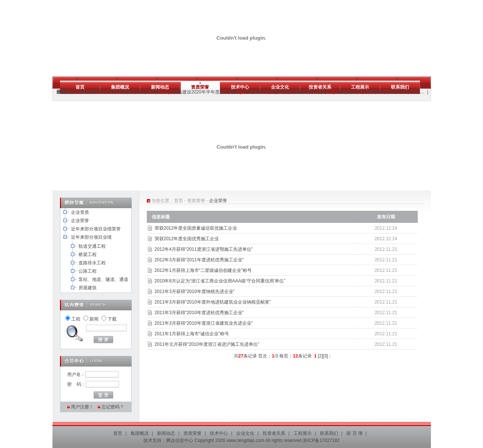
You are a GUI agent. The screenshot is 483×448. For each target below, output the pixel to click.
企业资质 (80, 212)
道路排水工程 (92, 263)
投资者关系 (320, 87)
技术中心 (240, 87)
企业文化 (280, 87)
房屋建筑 (88, 288)
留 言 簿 (355, 433)
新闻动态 (160, 87)
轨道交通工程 (92, 246)
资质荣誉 (200, 87)
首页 (80, 87)
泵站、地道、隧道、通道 (103, 279)
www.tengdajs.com (245, 440)
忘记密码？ (113, 407)
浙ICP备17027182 (321, 440)
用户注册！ (82, 407)
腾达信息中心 (180, 440)
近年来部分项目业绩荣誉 (96, 229)
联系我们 (400, 87)
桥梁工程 (88, 255)
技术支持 (152, 440)
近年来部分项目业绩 (91, 237)
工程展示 (360, 87)
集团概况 (120, 87)
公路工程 (88, 271)
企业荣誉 (80, 221)
